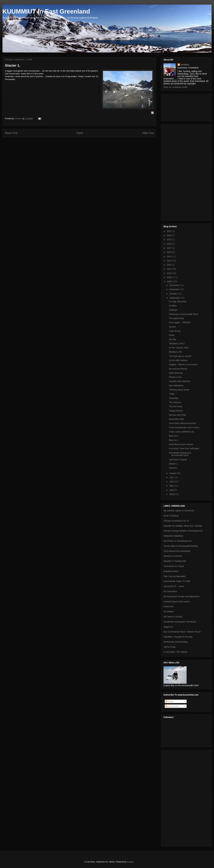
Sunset (172, 327)
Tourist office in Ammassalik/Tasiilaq (181, 546)
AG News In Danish (173, 617)
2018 (170, 244)
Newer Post (11, 133)
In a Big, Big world (178, 302)
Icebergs (173, 310)
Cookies (173, 306)
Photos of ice (175, 377)
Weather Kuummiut (173, 556)
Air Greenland (170, 591)
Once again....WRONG (180, 322)
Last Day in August (178, 460)
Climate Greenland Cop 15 (176, 521)
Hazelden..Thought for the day (178, 637)
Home (80, 133)
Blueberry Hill (175, 352)
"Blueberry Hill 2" (177, 344)
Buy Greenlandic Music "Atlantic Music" (182, 632)
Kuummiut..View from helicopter (184, 448)
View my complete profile (175, 87)
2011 (170, 269)
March (173, 494)
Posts (169, 701)
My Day (173, 339)
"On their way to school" (180, 356)
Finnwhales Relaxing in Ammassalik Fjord (180, 454)
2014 (170, 256)
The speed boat (176, 318)
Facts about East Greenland (177, 551)
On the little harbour (178, 360)
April (172, 490)
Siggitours (168, 627)
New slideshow (176, 386)
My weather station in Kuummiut (179, 511)
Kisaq (172, 335)
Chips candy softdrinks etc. (182, 432)
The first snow (176, 406)
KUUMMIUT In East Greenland (46, 11)
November (175, 289)
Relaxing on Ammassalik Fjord (183, 314)
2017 (170, 248)
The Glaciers (175, 402)
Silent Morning (176, 373)
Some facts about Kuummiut (182, 423)
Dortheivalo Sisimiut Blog (176, 642)
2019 (170, 240)
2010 (170, 273)
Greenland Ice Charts (174, 566)
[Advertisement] (177, 107)
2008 (170, 282)
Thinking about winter (179, 390)
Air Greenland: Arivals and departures (181, 596)
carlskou (185, 65)
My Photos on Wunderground (178, 541)
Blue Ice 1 (174, 440)
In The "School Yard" (179, 348)
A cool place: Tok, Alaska (175, 652)
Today (172, 394)
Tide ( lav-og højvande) (175, 576)
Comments (172, 706)
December (175, 285)
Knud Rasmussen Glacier (181, 444)
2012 (170, 265)
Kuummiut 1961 (176, 419)
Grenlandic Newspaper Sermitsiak (180, 622)
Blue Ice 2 (174, 436)
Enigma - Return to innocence (183, 364)
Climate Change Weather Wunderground (183, 531)
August (173, 473)
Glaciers (173, 468)
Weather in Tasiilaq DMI (175, 561)
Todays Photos (176, 411)
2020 (170, 235)
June (172, 482)
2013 (170, 261)
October (174, 294)
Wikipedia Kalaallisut (173, 536)
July (172, 477)
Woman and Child (177, 415)
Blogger (130, 862)
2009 (170, 277)
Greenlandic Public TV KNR (177, 581)
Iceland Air (169, 606)
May (172, 486)
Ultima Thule (170, 647)
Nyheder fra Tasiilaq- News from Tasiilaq (183, 526)
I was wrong (175, 331)
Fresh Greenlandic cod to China (184, 428)
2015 (170, 252)
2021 (170, 231)
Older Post (148, 133)
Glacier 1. (174, 464)
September (175, 298)
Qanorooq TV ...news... (175, 586)
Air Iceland (169, 612)
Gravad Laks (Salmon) (180, 381)
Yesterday (174, 398)
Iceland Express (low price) (176, 602)
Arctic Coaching (171, 516)
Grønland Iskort (171, 571)
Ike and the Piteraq (178, 369)
